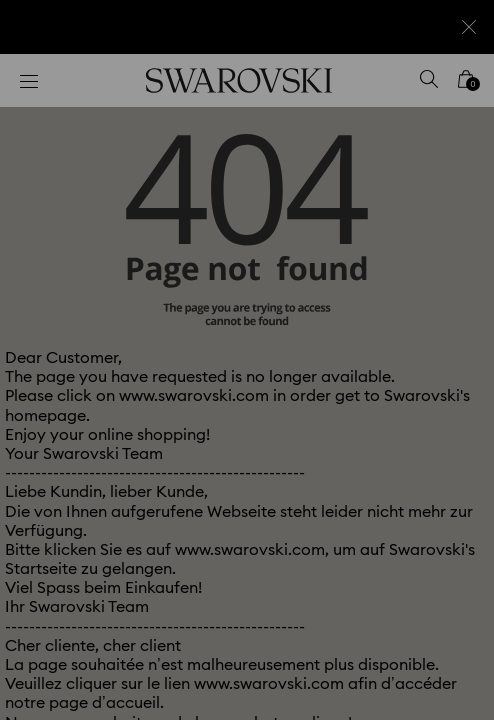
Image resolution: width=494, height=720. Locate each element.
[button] (451, 90)
